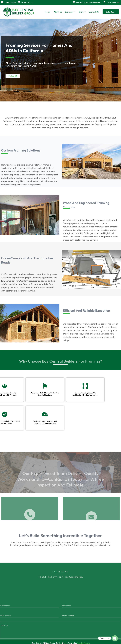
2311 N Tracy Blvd (113, 2)
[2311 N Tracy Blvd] (104, 2)
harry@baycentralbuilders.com (89, 2)
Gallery (82, 12)
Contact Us (94, 12)
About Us (58, 12)
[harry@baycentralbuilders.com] (74, 2)
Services (70, 12)
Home (48, 12)
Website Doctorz (83, 642)
